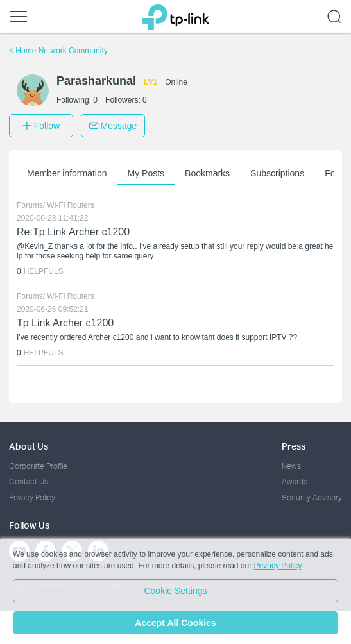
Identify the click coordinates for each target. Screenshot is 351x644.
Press (294, 446)
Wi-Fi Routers (70, 205)
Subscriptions (277, 173)
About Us (29, 446)
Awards (295, 481)
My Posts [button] (146, 173)
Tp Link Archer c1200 (65, 323)
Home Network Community (58, 51)
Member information (67, 173)
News (291, 466)
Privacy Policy (32, 497)
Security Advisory (312, 497)
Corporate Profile (38, 466)
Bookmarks (207, 173)
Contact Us (29, 481)
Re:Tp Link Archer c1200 (73, 232)
